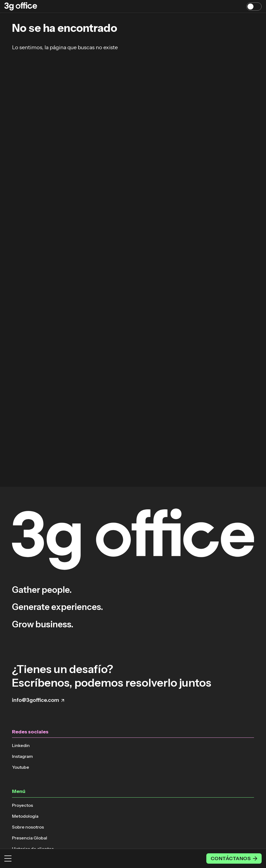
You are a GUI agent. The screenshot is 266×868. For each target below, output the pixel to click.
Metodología (25, 816)
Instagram (22, 756)
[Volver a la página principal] (21, 6)
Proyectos (22, 805)
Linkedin (21, 745)
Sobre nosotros (28, 827)
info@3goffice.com (38, 700)
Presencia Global (30, 838)
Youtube (21, 767)
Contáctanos (234, 858)
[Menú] (8, 858)
